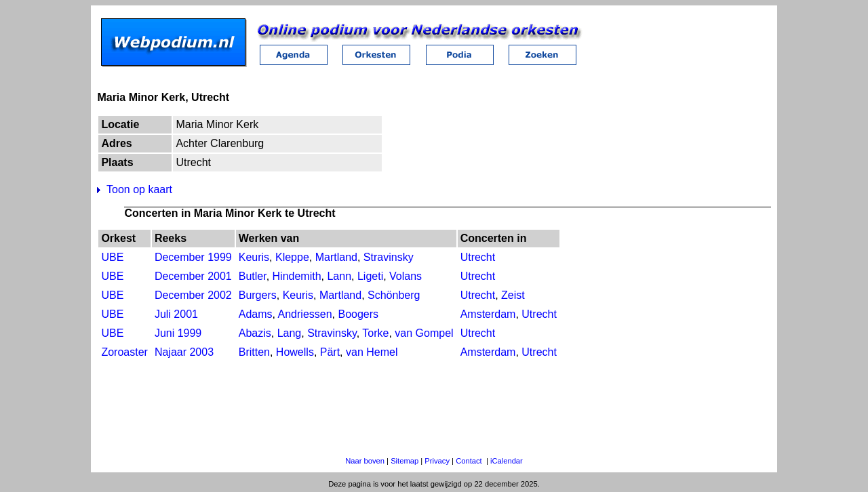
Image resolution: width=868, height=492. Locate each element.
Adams (256, 314)
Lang (290, 333)
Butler (253, 276)
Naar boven (365, 461)
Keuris (254, 257)
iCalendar (507, 461)
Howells (295, 352)
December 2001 (193, 276)
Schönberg (394, 295)
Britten (254, 352)
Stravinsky (389, 257)
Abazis (255, 333)
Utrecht (478, 257)
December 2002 (193, 295)
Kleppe (292, 257)
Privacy (437, 461)
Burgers (258, 295)
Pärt (330, 352)
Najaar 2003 (184, 352)
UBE (112, 257)
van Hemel (372, 352)
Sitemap (405, 461)
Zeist (513, 295)
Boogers (358, 314)
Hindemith (297, 276)
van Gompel (424, 333)
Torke (375, 333)
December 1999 (193, 257)
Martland (336, 257)
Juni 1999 (178, 333)
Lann (339, 276)
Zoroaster (124, 352)
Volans (406, 276)
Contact (469, 461)
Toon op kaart (139, 189)
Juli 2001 (176, 314)
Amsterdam (488, 314)
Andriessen (305, 314)
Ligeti (370, 276)
